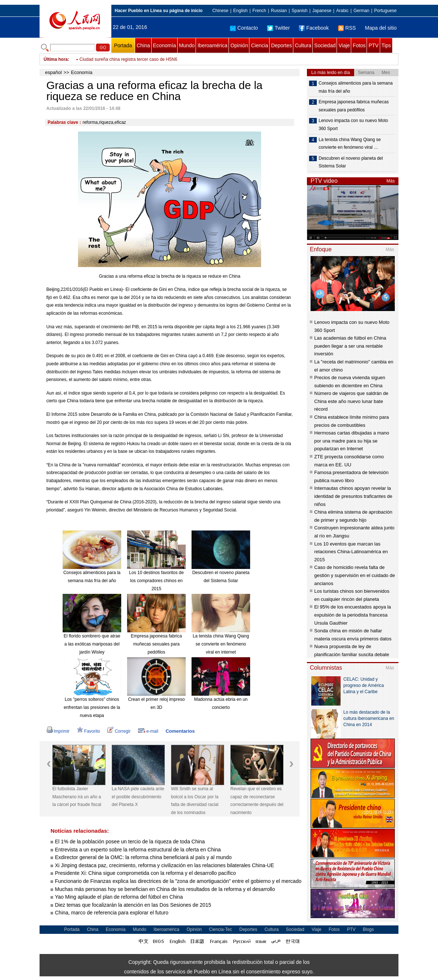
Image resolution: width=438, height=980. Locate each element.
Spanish (299, 11)
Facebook (314, 28)
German (361, 11)
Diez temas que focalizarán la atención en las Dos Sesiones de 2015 (133, 905)
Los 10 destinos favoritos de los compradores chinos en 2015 (156, 580)
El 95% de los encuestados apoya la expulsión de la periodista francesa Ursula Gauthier (353, 615)
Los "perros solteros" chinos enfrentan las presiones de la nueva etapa (92, 707)
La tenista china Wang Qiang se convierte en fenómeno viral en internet (221, 644)
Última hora (56, 59)
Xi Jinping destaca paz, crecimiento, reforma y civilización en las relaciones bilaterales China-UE (164, 865)
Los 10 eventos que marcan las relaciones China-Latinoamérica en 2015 (351, 552)
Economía (165, 45)
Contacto (244, 28)
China (143, 45)
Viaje (344, 45)
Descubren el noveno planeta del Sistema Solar (351, 162)
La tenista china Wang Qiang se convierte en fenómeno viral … (350, 144)
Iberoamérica (212, 45)
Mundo (187, 45)
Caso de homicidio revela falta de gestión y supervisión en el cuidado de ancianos (355, 575)
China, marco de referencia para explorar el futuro (112, 913)
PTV (373, 45)
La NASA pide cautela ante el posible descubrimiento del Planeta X (138, 797)
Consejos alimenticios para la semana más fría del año (356, 87)
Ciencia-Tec (221, 929)
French (259, 11)
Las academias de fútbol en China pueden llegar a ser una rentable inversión (350, 346)
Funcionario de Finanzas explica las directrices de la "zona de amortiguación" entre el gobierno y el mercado (178, 881)
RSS (347, 28)
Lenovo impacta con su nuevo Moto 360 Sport (353, 125)
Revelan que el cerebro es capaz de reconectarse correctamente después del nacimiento (257, 801)
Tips (386, 45)
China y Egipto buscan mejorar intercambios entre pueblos (137, 59)
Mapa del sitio (381, 28)
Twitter (278, 28)
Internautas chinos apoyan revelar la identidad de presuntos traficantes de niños (353, 496)
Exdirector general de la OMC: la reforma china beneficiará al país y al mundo (143, 857)
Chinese (220, 11)
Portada (123, 45)
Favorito (88, 731)
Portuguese (385, 11)
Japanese (322, 11)
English (240, 11)
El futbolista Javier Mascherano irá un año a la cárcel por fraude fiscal (77, 797)
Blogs (368, 929)
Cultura (303, 45)
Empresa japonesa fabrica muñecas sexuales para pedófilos (156, 644)
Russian (279, 11)
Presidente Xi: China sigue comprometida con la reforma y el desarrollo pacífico (145, 873)
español (53, 72)
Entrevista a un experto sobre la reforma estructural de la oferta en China (138, 850)
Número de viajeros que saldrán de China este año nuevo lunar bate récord (351, 401)
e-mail (148, 731)
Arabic (342, 11)
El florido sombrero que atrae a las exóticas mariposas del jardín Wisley (92, 644)
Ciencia (259, 45)
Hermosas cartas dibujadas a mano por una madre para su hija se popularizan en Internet (352, 441)
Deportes (281, 45)
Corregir (119, 731)
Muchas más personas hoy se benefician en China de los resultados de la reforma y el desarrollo (165, 889)
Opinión (239, 45)
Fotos (359, 45)
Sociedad (325, 45)
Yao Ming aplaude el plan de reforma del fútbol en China (119, 897)
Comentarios (180, 731)
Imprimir (58, 731)
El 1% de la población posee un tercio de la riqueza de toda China (130, 842)
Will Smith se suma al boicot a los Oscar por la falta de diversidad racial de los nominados (195, 801)
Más (391, 181)
